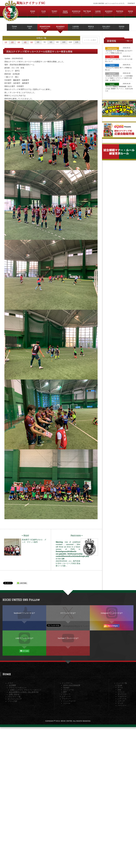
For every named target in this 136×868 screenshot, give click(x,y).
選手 (65, 692)
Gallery (106, 27)
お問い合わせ (14, 694)
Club (43, 12)
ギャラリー (122, 694)
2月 (12, 42)
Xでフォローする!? (68, 613)
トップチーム (67, 683)
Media (91, 27)
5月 (32, 42)
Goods (131, 12)
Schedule (76, 12)
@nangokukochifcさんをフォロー (76, 626)
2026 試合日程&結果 (72, 685)
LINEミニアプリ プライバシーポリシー (26, 690)
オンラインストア (15, 699)
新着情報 (112, 41)
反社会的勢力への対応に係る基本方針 (24, 692)
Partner (120, 12)
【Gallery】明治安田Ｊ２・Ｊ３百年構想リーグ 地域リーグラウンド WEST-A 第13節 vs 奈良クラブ (119, 78)
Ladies (98, 12)
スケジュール (69, 690)
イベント (121, 692)
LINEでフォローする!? (24, 638)
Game (65, 12)
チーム (120, 687)
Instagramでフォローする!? (112, 613)
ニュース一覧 (122, 683)
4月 (25, 42)
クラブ (10, 683)
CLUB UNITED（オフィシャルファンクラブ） (109, 3)
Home (33, 12)
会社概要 (12, 685)
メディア (121, 701)
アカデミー (66, 699)
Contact (131, 3)
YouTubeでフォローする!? (68, 638)
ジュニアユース (69, 701)
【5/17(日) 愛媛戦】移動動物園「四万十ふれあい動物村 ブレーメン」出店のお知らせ (119, 89)
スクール (67, 703)
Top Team (87, 12)
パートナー (122, 706)
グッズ (120, 703)
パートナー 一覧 (14, 697)
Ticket (54, 12)
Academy (109, 12)
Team (14, 27)
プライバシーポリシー (18, 688)
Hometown (45, 27)
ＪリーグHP (12, 701)
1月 (6, 42)
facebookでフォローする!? (24, 613)
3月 (19, 42)
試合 (119, 690)
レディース (66, 696)
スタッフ (67, 694)
